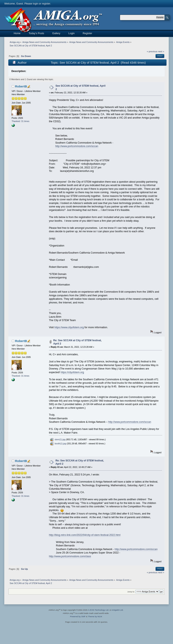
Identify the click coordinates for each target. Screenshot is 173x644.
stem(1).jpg (58, 439)
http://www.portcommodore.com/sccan (77, 146)
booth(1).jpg (58, 443)
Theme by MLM (95, 616)
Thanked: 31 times (20, 121)
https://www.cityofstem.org (69, 327)
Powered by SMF (78, 616)
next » (161, 51)
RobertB (21, 86)
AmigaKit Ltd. (117, 610)
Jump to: (131, 592)
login (36, 4)
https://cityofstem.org (72, 372)
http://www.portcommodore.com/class (70, 556)
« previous (152, 51)
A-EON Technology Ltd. (98, 610)
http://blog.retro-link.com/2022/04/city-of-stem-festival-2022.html (85, 535)
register (46, 4)
